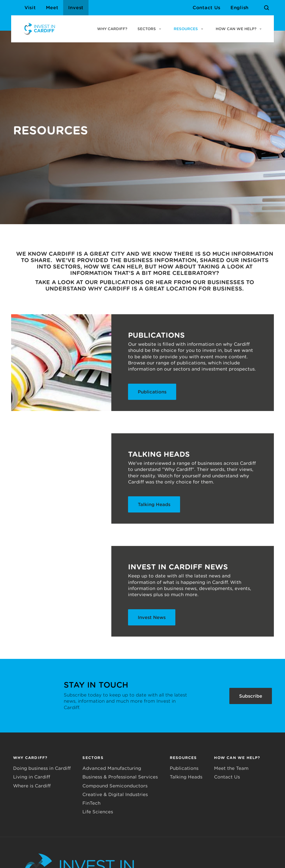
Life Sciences (98, 812)
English (239, 8)
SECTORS (147, 29)
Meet (52, 8)
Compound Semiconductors (115, 786)
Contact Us (207, 8)
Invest (76, 8)
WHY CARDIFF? (112, 29)
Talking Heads (186, 777)
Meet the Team (231, 768)
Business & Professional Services (120, 777)
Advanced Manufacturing (112, 768)
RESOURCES (186, 29)
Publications (184, 768)
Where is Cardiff (32, 786)
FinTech (91, 803)
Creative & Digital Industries (115, 795)
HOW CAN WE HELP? (236, 29)
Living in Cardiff (32, 777)
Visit (30, 8)
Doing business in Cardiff (42, 768)
